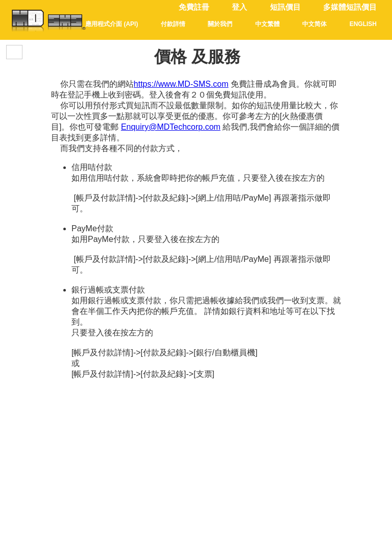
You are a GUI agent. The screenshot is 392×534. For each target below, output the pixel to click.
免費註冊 (194, 7)
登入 (239, 7)
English (363, 24)
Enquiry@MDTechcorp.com (171, 127)
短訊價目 (285, 7)
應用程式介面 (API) (112, 24)
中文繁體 (267, 24)
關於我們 (220, 24)
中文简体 (314, 24)
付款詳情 (173, 24)
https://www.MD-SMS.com (181, 84)
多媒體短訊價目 (350, 7)
